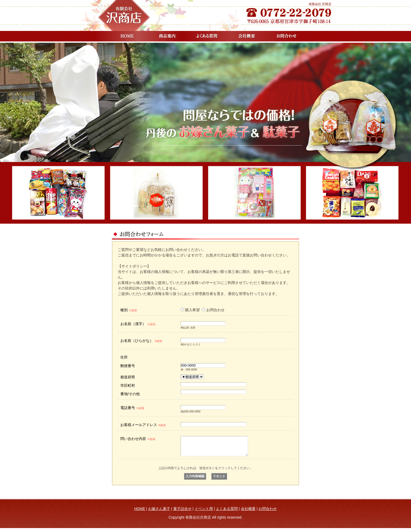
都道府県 (128, 377)
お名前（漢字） (138, 324)
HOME (127, 36)
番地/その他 (130, 394)
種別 (129, 310)
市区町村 (128, 385)
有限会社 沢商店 (320, 4)
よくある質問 (207, 36)
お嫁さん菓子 (159, 513)
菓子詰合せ (182, 513)
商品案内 (167, 36)
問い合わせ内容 (138, 439)
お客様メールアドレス (143, 425)
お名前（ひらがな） (141, 341)
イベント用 (204, 513)
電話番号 (132, 408)
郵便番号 (128, 366)
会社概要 (247, 36)
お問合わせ (286, 36)
